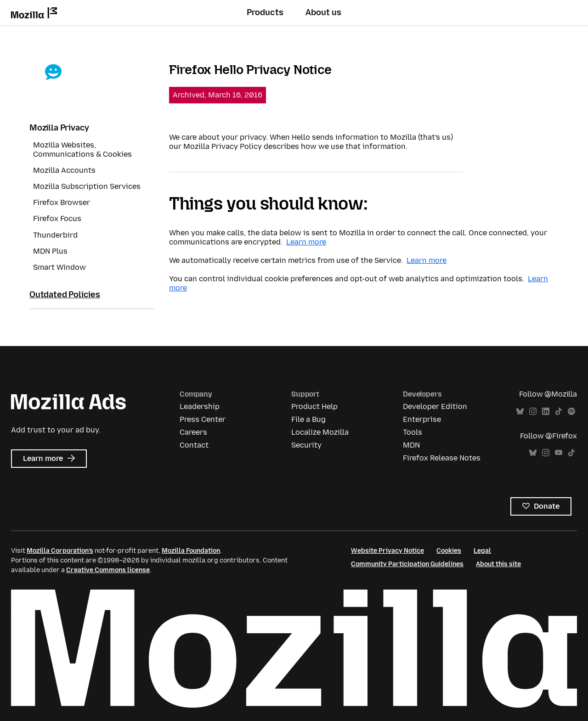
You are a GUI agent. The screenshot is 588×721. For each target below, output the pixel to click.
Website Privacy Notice (387, 551)
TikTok (559, 412)
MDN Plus (50, 251)
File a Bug (308, 419)
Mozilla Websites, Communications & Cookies (82, 150)
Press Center (203, 419)
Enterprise (422, 419)
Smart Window (59, 267)
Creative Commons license (108, 570)
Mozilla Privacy (59, 128)
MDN (411, 445)
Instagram (533, 412)
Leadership (200, 406)
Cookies (449, 551)
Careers (193, 432)
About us (323, 12)
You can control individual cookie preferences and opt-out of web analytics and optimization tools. (348, 279)
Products (265, 12)
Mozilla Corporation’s (60, 551)
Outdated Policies (65, 295)
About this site (498, 564)
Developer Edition (435, 406)
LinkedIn (546, 412)
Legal (482, 551)
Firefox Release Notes (442, 458)
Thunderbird (55, 235)
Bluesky (520, 412)
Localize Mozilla (320, 432)
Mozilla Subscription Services (87, 186)
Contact (194, 445)
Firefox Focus (57, 219)
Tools (413, 432)
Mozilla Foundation (191, 551)
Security (306, 445)
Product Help (314, 406)
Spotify (571, 412)
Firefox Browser (62, 202)
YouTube (559, 453)
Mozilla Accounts (64, 170)
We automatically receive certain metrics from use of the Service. (287, 260)
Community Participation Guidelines (407, 564)
